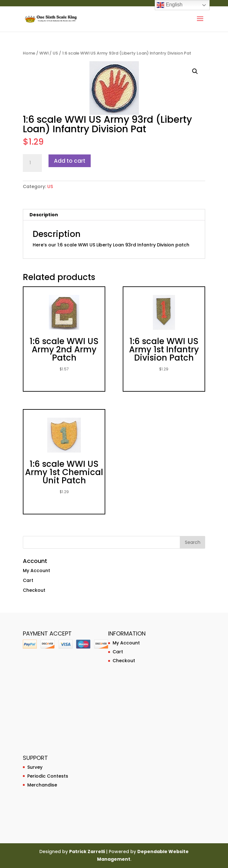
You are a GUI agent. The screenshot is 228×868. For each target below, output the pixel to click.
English (169, 5)
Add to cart (70, 161)
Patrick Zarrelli (87, 852)
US (55, 53)
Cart (28, 580)
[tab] (114, 215)
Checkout (34, 590)
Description (44, 215)
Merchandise (42, 785)
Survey (35, 767)
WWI (44, 53)
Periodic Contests (48, 776)
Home (29, 53)
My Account (36, 571)
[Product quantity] (32, 163)
